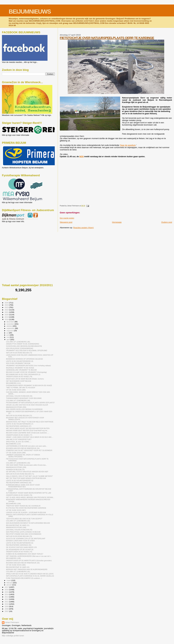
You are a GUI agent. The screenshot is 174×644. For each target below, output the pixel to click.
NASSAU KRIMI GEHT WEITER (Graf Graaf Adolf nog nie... (27, 430)
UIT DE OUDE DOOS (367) (16, 510)
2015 (7, 592)
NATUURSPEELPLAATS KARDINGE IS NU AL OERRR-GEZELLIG (30, 576)
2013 (7, 597)
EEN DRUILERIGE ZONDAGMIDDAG (20, 348)
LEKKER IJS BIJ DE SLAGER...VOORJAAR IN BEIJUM (26, 512)
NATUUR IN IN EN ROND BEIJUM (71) (20, 474)
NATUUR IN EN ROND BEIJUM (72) (19, 416)
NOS (82, 156)
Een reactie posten (67, 218)
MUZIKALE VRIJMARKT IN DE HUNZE (20, 368)
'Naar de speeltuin (128, 145)
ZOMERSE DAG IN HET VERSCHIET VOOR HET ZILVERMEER (29, 450)
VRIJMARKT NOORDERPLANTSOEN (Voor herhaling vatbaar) (28, 366)
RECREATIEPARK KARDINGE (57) (19, 426)
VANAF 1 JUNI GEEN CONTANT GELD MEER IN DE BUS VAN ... (30, 437)
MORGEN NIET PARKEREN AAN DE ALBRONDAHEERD (27, 569)
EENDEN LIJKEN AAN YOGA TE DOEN (20, 541)
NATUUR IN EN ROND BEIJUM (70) (19, 536)
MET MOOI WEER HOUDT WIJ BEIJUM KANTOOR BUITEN (28, 428)
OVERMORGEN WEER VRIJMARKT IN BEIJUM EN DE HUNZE (29, 385)
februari (10, 583)
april (8, 339)
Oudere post (167, 222)
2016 (7, 590)
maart (9, 580)
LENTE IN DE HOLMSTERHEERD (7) (20, 424)
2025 (7, 303)
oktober (10, 326)
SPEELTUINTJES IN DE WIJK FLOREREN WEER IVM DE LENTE (30, 574)
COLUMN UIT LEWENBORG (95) (18, 342)
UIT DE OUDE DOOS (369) (16, 390)
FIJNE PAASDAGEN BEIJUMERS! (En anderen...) (24, 578)
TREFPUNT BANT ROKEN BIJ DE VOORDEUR (23, 506)
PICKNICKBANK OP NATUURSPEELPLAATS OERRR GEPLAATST (30, 403)
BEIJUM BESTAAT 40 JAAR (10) (18, 567)
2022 (7, 310)
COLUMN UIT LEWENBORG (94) (18, 401)
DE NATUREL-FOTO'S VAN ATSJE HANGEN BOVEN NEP (27, 472)
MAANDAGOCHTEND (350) (16, 407)
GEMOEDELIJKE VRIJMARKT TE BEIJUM (21, 370)
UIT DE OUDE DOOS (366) (16, 565)
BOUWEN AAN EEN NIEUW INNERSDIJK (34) (23, 448)
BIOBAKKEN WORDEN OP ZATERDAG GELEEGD (24, 359)
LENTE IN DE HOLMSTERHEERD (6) (20, 481)
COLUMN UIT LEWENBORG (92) (18, 521)
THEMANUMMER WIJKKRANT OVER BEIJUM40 (24, 398)
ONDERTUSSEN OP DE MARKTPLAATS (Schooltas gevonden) (29, 561)
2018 (7, 319)
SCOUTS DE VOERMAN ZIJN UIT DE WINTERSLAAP (26, 539)
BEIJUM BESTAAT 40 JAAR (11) (18, 525)
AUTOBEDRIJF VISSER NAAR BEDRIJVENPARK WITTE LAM (28, 493)
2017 (7, 587)
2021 (7, 312)
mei (8, 337)
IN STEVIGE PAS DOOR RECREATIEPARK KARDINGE (26, 508)
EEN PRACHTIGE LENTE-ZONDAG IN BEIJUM (23, 532)
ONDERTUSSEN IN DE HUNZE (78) (19, 377)
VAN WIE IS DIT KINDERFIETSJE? (19, 439)
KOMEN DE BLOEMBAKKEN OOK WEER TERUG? (25, 554)
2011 (7, 602)
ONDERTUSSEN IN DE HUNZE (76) (19, 495)
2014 (7, 594)
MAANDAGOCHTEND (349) (16, 467)
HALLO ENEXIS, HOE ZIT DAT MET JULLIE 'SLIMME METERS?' (29, 476)
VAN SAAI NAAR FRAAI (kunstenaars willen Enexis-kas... (26, 465)
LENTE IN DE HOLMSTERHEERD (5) (20, 543)
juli (8, 333)
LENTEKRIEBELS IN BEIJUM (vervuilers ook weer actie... (27, 446)
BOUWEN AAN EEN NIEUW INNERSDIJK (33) (23, 563)
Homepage (117, 222)
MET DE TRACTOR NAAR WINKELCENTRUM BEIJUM (26, 478)
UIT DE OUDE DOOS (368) (16, 453)
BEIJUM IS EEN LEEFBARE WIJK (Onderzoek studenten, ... (28, 433)
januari (9, 585)
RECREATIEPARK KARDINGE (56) (19, 483)
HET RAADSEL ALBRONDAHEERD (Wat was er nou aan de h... (29, 556)
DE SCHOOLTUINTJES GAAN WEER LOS (21, 547)
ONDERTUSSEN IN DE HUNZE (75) (19, 552)
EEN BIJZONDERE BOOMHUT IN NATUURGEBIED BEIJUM (28, 523)
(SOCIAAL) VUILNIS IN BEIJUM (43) (19, 530)
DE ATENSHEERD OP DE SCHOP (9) (20, 550)
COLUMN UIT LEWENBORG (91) (18, 572)
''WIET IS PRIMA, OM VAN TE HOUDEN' (21, 388)
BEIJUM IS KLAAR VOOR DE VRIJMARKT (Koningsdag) (26, 372)
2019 (7, 317)
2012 (7, 599)
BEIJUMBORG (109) (13, 504)
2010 (7, 604)
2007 (7, 611)
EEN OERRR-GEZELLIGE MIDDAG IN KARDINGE (24, 409)
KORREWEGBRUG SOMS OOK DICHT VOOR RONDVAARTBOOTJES (23, 486)
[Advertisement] (16, 239)
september (11, 328)
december (11, 322)
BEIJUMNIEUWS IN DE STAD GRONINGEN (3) (23, 374)
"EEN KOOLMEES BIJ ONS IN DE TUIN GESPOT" (24, 519)
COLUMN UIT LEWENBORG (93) (18, 463)
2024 (7, 305)
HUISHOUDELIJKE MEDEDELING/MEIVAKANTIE (24, 346)
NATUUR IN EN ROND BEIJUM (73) (19, 353)
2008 (7, 609)
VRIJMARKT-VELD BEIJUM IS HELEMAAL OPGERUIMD (27, 350)
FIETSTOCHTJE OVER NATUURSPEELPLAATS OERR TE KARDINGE (107, 38)
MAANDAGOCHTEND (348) (16, 527)
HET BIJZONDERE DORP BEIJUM (19, 381)
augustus (10, 331)
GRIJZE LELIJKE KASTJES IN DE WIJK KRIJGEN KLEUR (27, 405)
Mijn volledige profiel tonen (13, 636)
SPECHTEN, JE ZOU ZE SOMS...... (19, 442)
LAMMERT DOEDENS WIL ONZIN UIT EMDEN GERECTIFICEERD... (23, 456)
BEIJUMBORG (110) (13, 444)
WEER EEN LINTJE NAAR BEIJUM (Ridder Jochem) (25, 379)
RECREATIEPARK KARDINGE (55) (19, 545)
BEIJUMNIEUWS (30, 12)
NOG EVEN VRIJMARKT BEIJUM (18, 363)
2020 (7, 315)
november (11, 324)
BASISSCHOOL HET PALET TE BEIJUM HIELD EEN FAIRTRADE (30, 422)
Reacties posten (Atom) (83, 228)
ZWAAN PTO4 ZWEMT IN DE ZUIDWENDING (23, 344)
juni (8, 335)
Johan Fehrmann (12, 622)
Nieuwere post (66, 222)
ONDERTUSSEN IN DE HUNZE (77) (19, 435)
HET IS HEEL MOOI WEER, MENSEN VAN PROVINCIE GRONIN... (30, 497)
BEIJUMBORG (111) (13, 383)
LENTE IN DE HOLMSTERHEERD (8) (20, 361)
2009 (7, 606)
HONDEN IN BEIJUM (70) (15, 470)
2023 (7, 307)
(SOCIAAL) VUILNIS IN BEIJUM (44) (19, 396)
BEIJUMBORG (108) (13, 558)
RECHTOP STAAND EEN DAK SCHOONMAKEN (24, 534)
